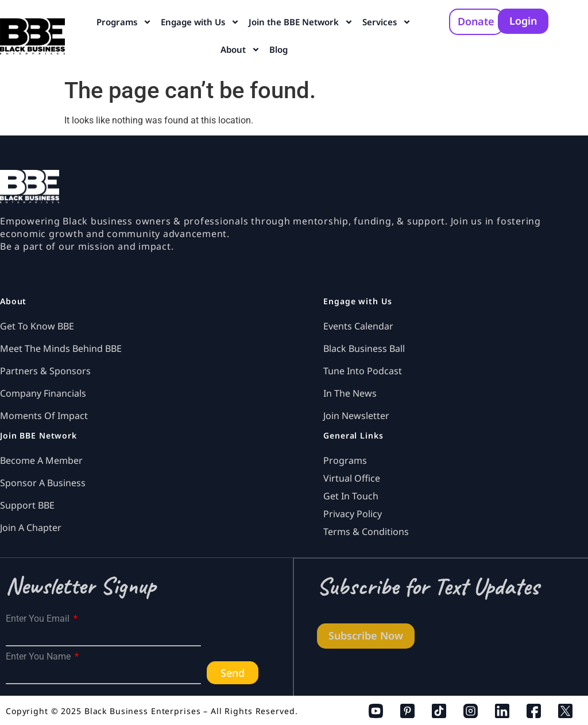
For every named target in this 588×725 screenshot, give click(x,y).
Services (387, 22)
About (240, 50)
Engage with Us (200, 22)
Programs (124, 22)
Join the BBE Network (301, 22)
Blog (278, 49)
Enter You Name (39, 657)
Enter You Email (39, 619)
